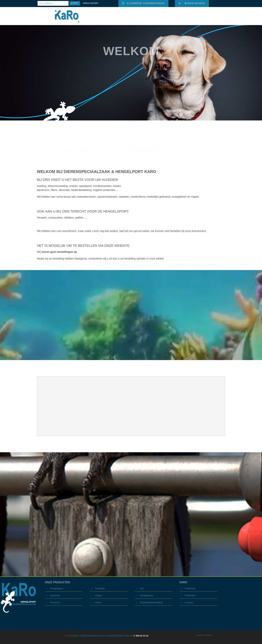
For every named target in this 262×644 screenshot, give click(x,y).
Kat (142, 588)
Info (203, 14)
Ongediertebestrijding (151, 603)
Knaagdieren (147, 595)
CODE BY (200, 635)
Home (139, 14)
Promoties (174, 14)
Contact (217, 14)
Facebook (190, 588)
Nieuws (190, 14)
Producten (154, 14)
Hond (98, 603)
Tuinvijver (100, 588)
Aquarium (55, 595)
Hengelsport (57, 588)
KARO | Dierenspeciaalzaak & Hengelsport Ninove (110, 636)
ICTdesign (208, 635)
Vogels (99, 595)
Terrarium (55, 603)
